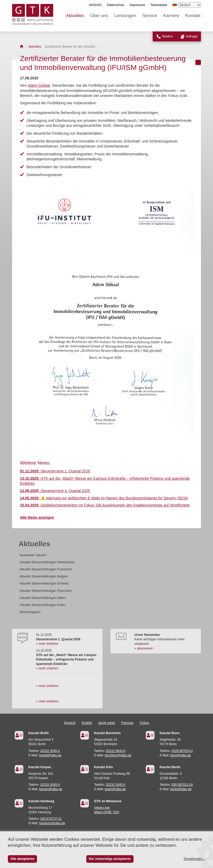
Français (127, 723)
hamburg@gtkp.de (52, 823)
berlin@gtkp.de (181, 789)
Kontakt (193, 16)
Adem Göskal (39, 85)
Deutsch (70, 723)
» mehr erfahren (47, 644)
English (87, 723)
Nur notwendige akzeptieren (110, 859)
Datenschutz (116, 5)
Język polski (107, 723)
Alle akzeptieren (22, 859)
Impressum (137, 5)
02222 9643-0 (116, 751)
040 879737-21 (51, 819)
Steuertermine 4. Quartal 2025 (55, 491)
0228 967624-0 (182, 751)
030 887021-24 (182, 785)
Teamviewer (159, 5)
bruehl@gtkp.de (50, 755)
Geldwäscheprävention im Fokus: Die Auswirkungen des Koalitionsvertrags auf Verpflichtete (105, 505)
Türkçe (144, 723)
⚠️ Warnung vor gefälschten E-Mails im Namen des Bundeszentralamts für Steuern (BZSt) (104, 498)
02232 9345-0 (50, 751)
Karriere (171, 16)
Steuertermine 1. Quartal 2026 (55, 471)
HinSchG (95, 5)
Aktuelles (75, 16)
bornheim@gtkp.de (118, 755)
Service (150, 16)
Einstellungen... (194, 859)
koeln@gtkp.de (115, 789)
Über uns (99, 16)
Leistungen (125, 16)
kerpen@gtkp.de (51, 789)
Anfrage (191, 36)
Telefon (167, 36)
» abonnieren (143, 648)
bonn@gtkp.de (180, 755)
